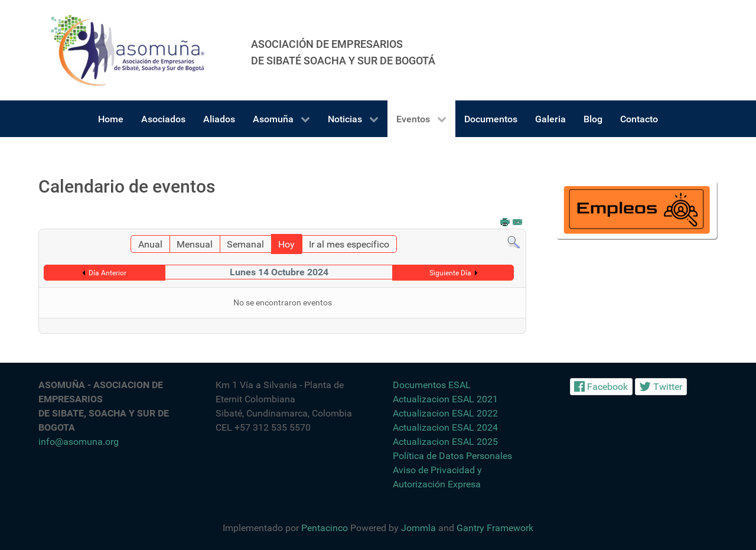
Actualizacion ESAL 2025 (445, 442)
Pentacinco (325, 528)
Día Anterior (107, 273)
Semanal (245, 244)
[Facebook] (601, 387)
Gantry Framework (495, 528)
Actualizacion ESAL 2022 (445, 413)
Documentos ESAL (432, 385)
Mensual (195, 244)
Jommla (418, 528)
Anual (150, 244)
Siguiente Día (450, 273)
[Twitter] (661, 387)
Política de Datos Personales (452, 456)
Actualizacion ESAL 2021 (445, 399)
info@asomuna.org (79, 442)
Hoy (286, 244)
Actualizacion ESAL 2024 (445, 427)
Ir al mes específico (349, 244)
